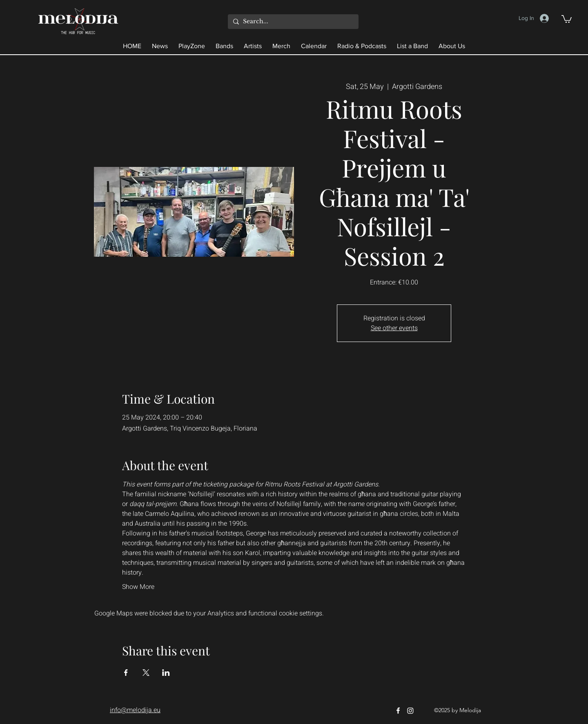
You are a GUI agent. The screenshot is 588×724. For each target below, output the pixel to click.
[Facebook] (398, 711)
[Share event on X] (146, 673)
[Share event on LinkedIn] (166, 673)
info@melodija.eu (135, 710)
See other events (394, 328)
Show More (138, 587)
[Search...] (292, 22)
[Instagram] (410, 711)
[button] (567, 19)
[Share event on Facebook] (126, 673)
